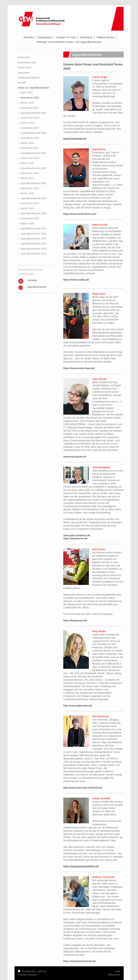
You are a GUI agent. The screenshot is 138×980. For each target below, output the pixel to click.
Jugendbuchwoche (37, 287)
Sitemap (42, 971)
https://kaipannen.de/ (75, 621)
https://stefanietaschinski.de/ (80, 961)
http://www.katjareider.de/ (78, 706)
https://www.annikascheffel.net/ (81, 866)
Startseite (32, 280)
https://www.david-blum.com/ (80, 214)
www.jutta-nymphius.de (77, 535)
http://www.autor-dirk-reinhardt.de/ (83, 788)
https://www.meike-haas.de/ (79, 368)
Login (117, 971)
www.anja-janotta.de (75, 457)
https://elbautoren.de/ (75, 538)
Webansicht (114, 975)
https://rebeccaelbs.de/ (76, 280)
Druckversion (27, 971)
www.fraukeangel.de (75, 139)
